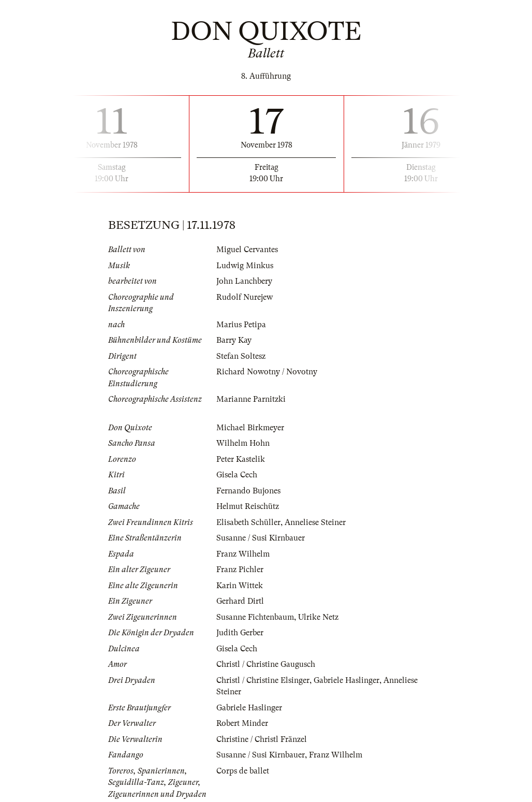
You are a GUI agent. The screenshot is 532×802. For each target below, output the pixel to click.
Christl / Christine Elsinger (263, 680)
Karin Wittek (240, 586)
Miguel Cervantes (247, 250)
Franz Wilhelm (243, 554)
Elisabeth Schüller (248, 522)
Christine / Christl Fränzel (262, 739)
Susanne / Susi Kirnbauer (261, 538)
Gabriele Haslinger (346, 680)
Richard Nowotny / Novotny (267, 372)
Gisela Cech (237, 475)
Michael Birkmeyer (250, 428)
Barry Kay (234, 340)
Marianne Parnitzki (251, 399)
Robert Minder (242, 723)
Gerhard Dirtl (240, 601)
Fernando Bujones (248, 491)
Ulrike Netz (318, 617)
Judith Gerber (240, 633)
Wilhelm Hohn (243, 443)
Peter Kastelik (241, 459)
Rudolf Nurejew (245, 297)
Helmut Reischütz (248, 506)
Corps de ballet (243, 771)
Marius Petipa (241, 325)
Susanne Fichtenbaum (255, 617)
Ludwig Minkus (245, 266)
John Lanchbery (244, 281)
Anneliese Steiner (315, 522)
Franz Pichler (240, 570)
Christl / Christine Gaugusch (266, 664)
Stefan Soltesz (241, 356)
